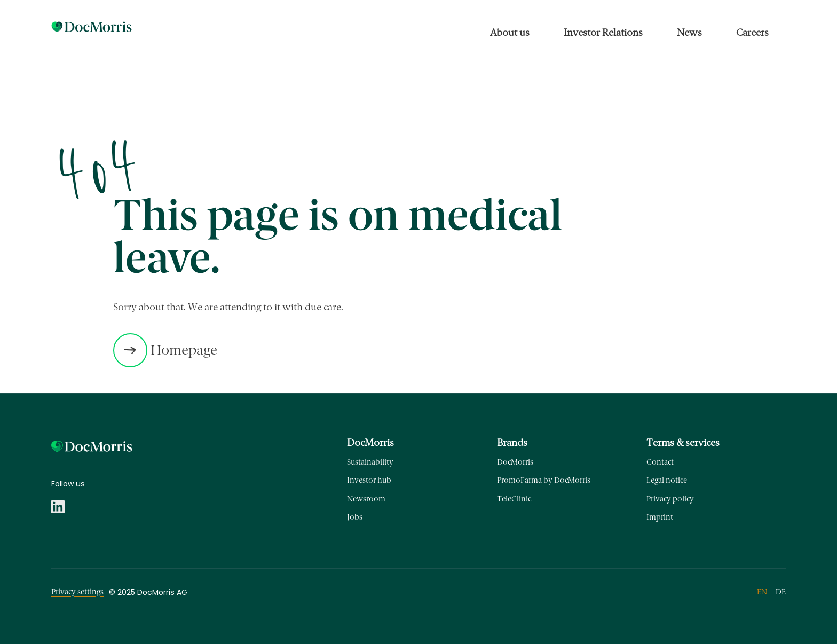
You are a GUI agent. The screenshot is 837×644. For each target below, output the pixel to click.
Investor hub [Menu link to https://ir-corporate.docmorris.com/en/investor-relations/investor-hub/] (369, 480)
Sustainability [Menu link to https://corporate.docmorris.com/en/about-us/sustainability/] (370, 462)
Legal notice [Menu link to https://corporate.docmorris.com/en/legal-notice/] (667, 480)
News (689, 33)
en (762, 592)
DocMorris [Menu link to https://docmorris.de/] (515, 462)
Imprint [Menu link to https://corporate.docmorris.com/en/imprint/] (660, 517)
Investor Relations (603, 33)
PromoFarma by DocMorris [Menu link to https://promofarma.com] (544, 480)
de (781, 592)
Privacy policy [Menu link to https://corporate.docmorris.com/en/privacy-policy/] (670, 499)
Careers (752, 33)
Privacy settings (77, 592)
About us (510, 33)
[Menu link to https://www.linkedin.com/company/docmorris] (58, 504)
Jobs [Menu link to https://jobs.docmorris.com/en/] (355, 517)
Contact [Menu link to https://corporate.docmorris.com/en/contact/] (660, 462)
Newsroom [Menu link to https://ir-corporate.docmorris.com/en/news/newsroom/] (366, 499)
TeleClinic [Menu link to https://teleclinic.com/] (514, 499)
